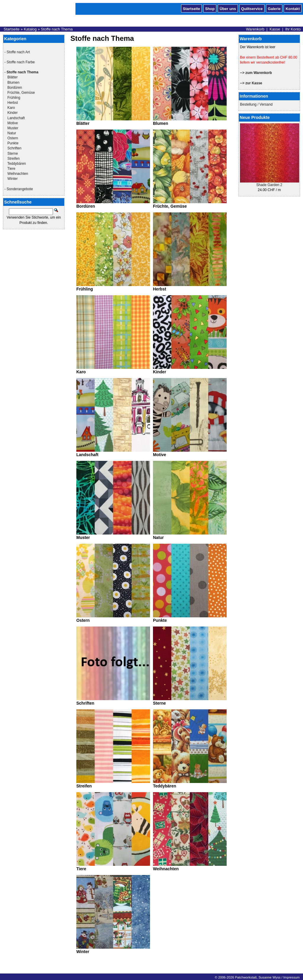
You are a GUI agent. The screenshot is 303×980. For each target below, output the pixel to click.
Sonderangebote (20, 189)
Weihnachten (18, 174)
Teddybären (17, 164)
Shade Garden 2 (269, 185)
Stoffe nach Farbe (21, 62)
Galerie (274, 8)
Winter (13, 179)
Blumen (13, 83)
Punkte (13, 143)
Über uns (228, 8)
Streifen (13, 159)
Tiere (11, 169)
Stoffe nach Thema (57, 29)
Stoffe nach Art (18, 52)
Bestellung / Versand (256, 104)
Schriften (14, 148)
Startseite (191, 8)
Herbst (13, 103)
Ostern (13, 138)
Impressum (291, 977)
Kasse (275, 29)
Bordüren (15, 88)
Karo (11, 108)
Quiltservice (252, 8)
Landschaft (16, 118)
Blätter (13, 77)
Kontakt (293, 8)
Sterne (13, 154)
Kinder (13, 113)
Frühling (14, 98)
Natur (12, 133)
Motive (13, 123)
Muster (13, 128)
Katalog (30, 29)
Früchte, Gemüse (21, 93)
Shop (210, 8)
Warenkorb (255, 29)
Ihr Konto (293, 29)
